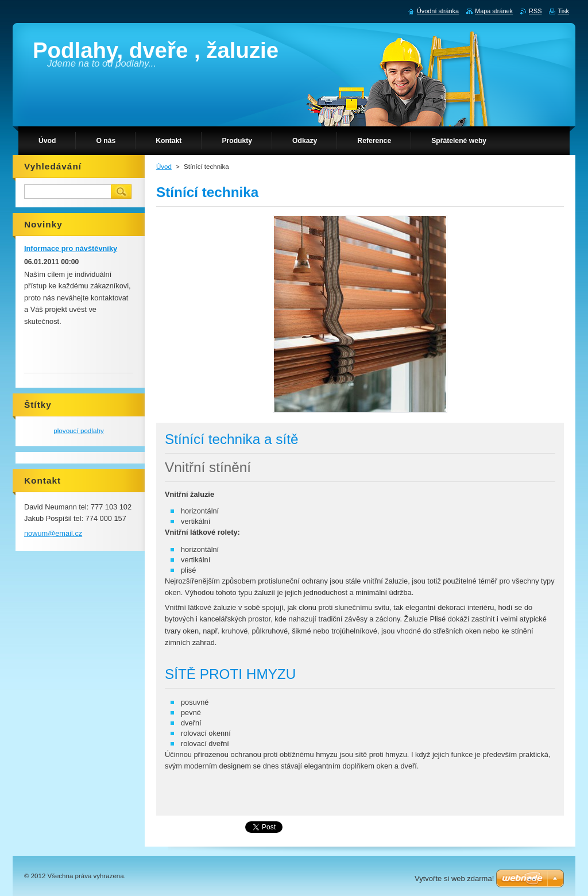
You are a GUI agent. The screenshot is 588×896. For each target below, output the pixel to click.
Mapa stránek (494, 11)
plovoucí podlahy (79, 430)
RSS (535, 11)
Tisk (563, 11)
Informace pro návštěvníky (71, 248)
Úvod (164, 167)
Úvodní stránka (438, 11)
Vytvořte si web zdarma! (454, 878)
